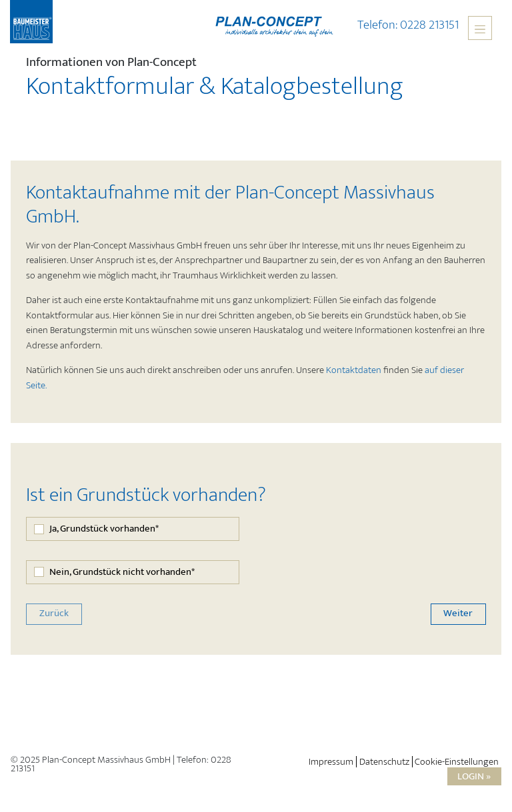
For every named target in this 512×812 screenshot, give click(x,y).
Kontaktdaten (354, 370)
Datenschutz (384, 762)
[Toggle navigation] (480, 28)
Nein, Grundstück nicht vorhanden (122, 573)
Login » (474, 776)
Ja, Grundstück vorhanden (104, 529)
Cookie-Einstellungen (457, 762)
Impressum (331, 762)
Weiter (458, 613)
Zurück (54, 613)
